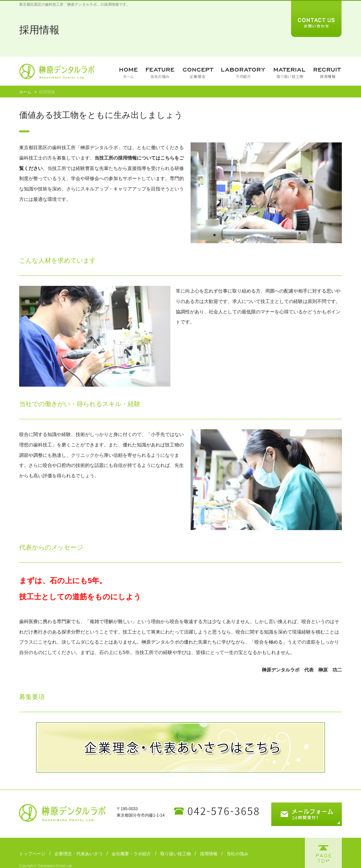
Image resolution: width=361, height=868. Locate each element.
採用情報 (209, 854)
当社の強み (237, 854)
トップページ (32, 854)
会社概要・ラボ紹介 (131, 854)
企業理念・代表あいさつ (78, 854)
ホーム (25, 92)
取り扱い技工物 (176, 854)
